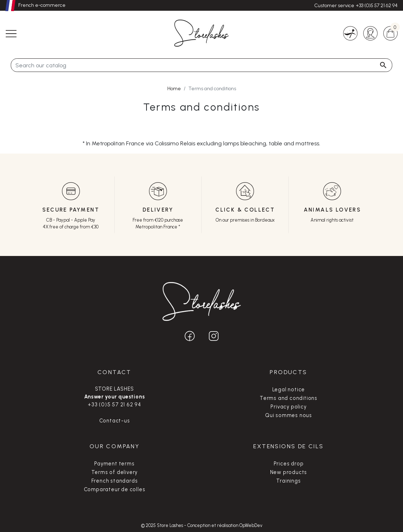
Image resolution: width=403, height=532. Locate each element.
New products (289, 472)
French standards (115, 481)
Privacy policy (288, 407)
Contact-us (115, 421)
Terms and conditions (289, 398)
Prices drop (289, 464)
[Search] (201, 65)
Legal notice (289, 390)
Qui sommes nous (289, 415)
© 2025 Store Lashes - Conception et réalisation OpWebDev (202, 525)
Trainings (288, 481)
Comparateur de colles (115, 489)
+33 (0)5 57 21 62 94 (377, 6)
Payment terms (114, 464)
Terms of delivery (115, 472)
